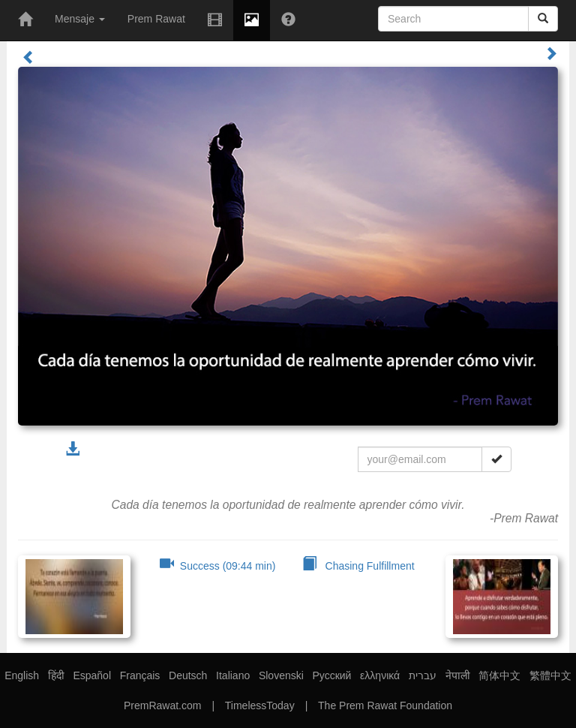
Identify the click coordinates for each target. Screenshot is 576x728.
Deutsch (188, 675)
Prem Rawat (156, 19)
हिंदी (56, 675)
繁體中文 (550, 675)
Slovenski (281, 675)
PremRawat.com (162, 705)
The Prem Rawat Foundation (385, 705)
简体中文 (499, 675)
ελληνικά (380, 675)
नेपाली (458, 675)
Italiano (233, 675)
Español (92, 675)
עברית (423, 675)
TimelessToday (260, 705)
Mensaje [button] (80, 19)
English (22, 675)
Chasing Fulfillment (358, 566)
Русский (331, 675)
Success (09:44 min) (217, 566)
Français (140, 675)
